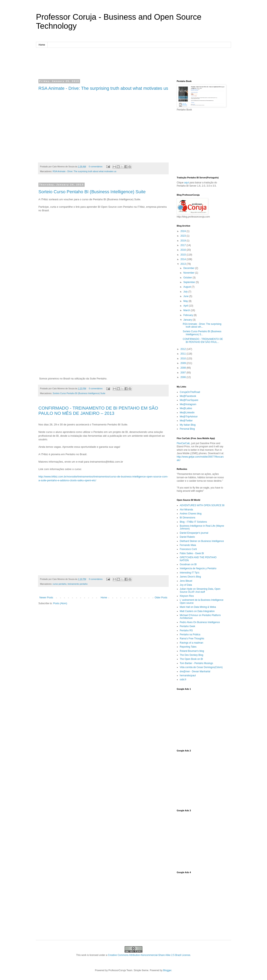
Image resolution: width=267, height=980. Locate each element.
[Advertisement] (133, 63)
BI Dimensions (187, 518)
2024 (184, 231)
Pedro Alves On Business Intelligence (200, 622)
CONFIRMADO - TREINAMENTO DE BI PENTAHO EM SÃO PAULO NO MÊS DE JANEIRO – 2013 (98, 411)
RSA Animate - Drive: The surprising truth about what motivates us (103, 88)
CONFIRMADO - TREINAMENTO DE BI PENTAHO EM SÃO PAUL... (203, 340)
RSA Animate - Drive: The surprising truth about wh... (202, 325)
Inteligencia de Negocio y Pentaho (198, 568)
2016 (184, 250)
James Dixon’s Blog (190, 577)
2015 (184, 255)
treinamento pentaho (78, 584)
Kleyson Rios (187, 596)
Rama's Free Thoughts (192, 639)
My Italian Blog (188, 425)
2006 (184, 377)
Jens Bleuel (186, 581)
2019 (184, 241)
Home (42, 45)
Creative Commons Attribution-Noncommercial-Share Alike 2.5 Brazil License (149, 955)
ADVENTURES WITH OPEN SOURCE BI (202, 505)
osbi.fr (183, 680)
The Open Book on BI (191, 659)
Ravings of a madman (192, 643)
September (190, 282)
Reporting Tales (188, 647)
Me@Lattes (186, 408)
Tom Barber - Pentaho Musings (196, 663)
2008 (184, 368)
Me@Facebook (188, 396)
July (186, 292)
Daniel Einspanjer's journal (194, 533)
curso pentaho (60, 584)
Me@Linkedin (187, 413)
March (187, 310)
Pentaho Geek (187, 626)
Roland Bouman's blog (192, 651)
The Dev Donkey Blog (192, 655)
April (186, 306)
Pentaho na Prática (190, 635)
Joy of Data (186, 585)
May (186, 301)
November (189, 273)
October (188, 278)
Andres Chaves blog (191, 514)
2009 (184, 363)
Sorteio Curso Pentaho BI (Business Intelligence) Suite (92, 192)
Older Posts (161, 598)
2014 (184, 259)
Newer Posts (46, 598)
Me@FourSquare (189, 400)
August (187, 287)
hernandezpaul (188, 675)
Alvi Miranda (186, 510)
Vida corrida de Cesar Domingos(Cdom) (201, 667)
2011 (184, 354)
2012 (184, 349)
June (186, 296)
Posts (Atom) (60, 603)
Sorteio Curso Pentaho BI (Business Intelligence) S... (202, 333)
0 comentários (96, 167)
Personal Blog (187, 429)
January (188, 320)
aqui (186, 183)
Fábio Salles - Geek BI (192, 553)
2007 (184, 373)
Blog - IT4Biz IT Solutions (193, 522)
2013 (184, 264)
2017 (184, 245)
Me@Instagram (188, 404)
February (188, 315)
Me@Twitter (186, 421)
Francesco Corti (188, 549)
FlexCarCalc (183, 443)
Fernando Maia (188, 545)
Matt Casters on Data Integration (197, 611)
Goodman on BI (188, 564)
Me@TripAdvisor (189, 417)
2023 (184, 236)
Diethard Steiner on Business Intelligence (202, 541)
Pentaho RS (186, 631)
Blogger (167, 970)
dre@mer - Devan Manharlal (195, 671)
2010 (184, 359)
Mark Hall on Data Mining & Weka (198, 607)
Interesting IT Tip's (189, 573)
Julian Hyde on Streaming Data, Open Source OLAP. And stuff (200, 590)
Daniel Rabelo (187, 537)
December (189, 268)
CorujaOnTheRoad (190, 392)
